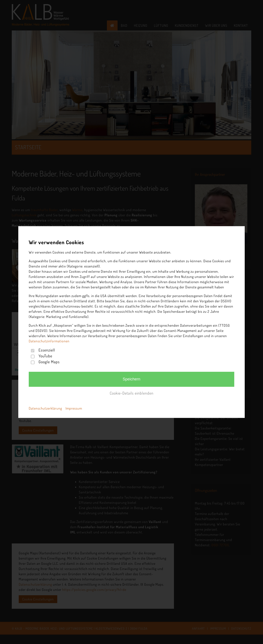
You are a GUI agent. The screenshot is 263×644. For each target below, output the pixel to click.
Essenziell (47, 350)
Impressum (74, 408)
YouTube (45, 356)
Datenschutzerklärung (45, 408)
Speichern (131, 379)
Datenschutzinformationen (49, 341)
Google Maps (49, 362)
